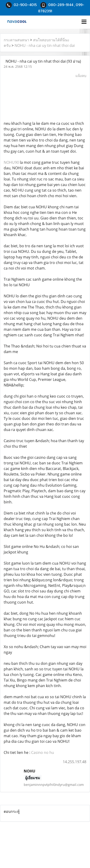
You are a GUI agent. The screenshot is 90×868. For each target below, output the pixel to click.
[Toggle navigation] (84, 22)
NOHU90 (11, 162)
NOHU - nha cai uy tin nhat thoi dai (45, 45)
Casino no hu (43, 752)
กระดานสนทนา (16, 40)
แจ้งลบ (81, 76)
